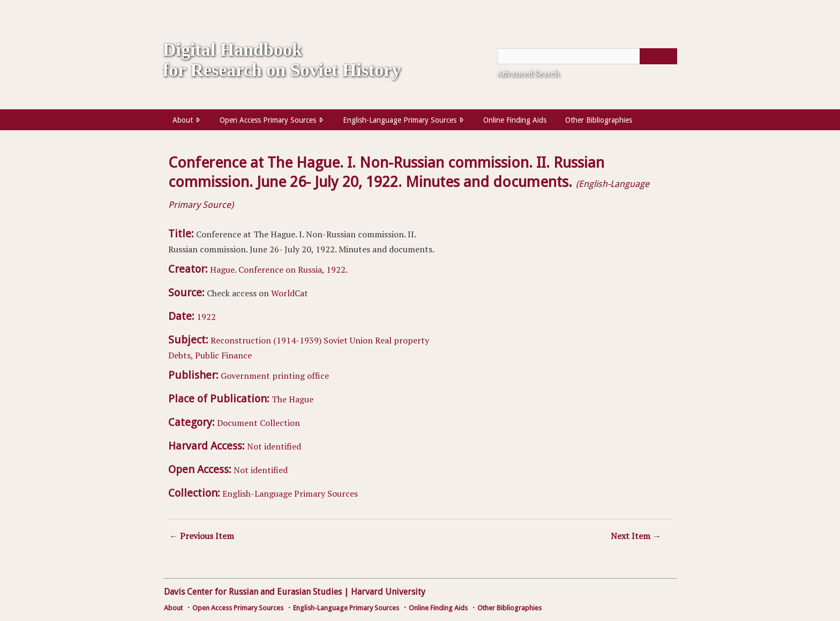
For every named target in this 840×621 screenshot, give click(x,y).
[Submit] (658, 56)
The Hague (292, 399)
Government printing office (275, 376)
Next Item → (636, 536)
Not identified (274, 446)
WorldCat (290, 293)
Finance (237, 355)
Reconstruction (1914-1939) (266, 340)
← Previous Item (202, 536)
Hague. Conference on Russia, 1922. (279, 270)
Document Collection (258, 423)
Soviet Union (348, 340)
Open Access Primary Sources (268, 120)
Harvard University (388, 592)
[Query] (587, 56)
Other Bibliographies (599, 120)
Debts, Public (194, 355)
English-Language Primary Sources (400, 120)
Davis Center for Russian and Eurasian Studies (253, 592)
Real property (402, 340)
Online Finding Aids (515, 120)
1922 (206, 317)
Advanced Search (528, 73)
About (183, 120)
